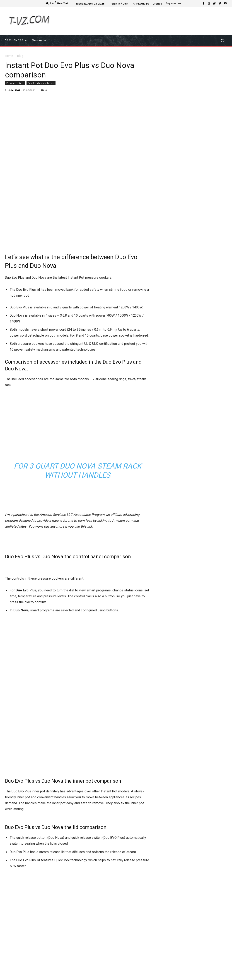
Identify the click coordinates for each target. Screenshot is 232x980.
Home (9, 56)
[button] (223, 40)
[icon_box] (173, 4)
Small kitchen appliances (41, 83)
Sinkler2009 (12, 90)
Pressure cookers (15, 83)
